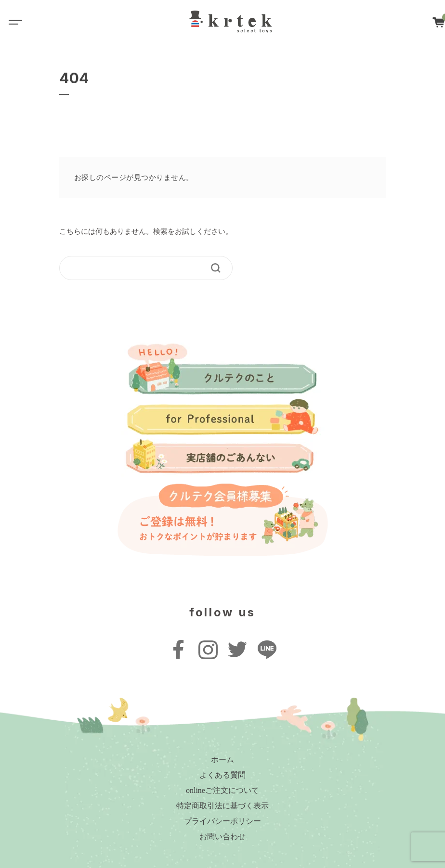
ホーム (222, 759)
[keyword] (139, 268)
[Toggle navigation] (14, 22)
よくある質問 (222, 775)
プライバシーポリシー (222, 821)
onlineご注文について (222, 790)
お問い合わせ (222, 836)
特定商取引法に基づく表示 (222, 806)
